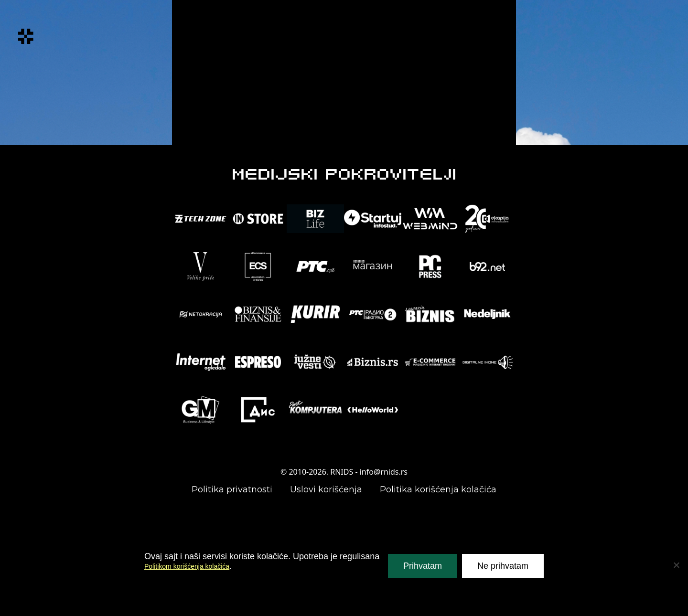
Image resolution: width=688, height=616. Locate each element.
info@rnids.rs (384, 472)
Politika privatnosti (232, 489)
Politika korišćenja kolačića (438, 489)
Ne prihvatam (503, 566)
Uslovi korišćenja (326, 489)
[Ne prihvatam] (676, 565)
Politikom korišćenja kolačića (199, 566)
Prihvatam (423, 566)
